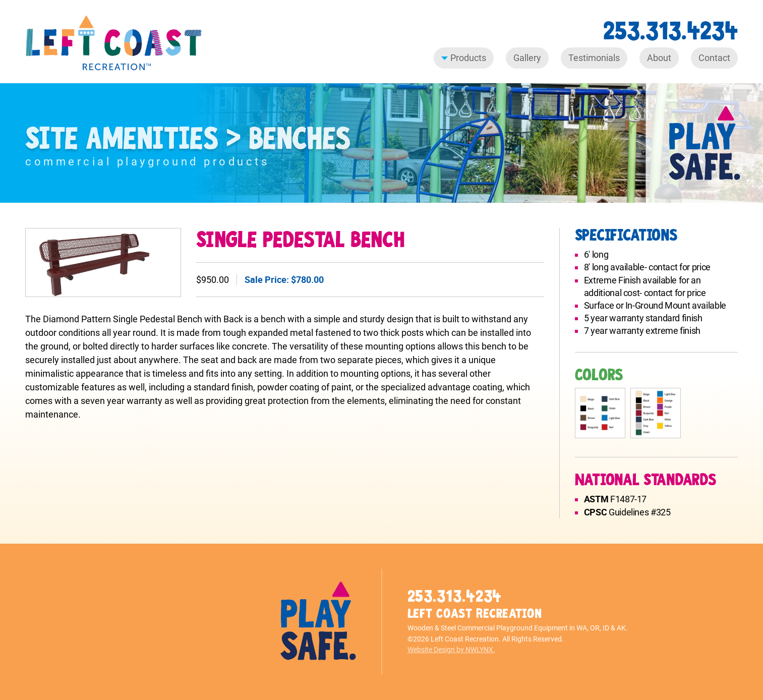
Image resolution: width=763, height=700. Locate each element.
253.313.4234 (670, 31)
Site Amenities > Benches (188, 139)
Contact (714, 58)
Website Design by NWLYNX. (451, 650)
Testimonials (594, 58)
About (659, 58)
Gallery (527, 58)
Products (464, 58)
